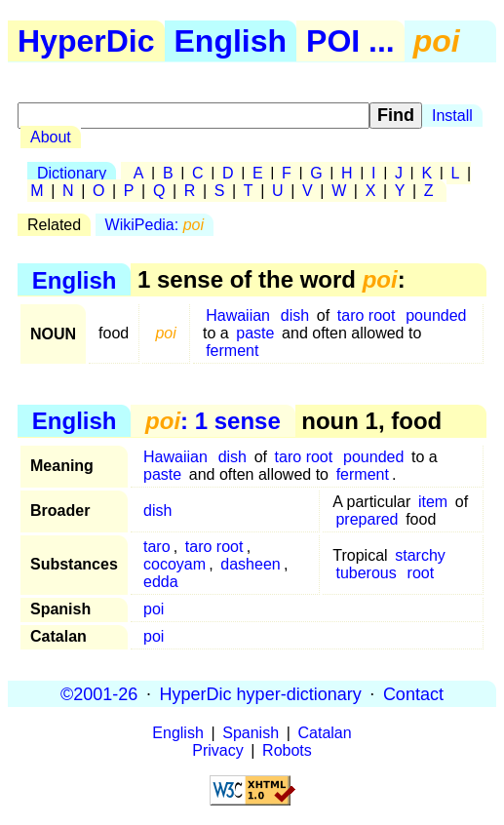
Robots (287, 750)
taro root (367, 315)
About (51, 137)
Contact (413, 693)
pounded (436, 315)
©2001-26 (99, 693)
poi (154, 609)
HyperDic (86, 41)
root (421, 573)
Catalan (325, 733)
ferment (232, 351)
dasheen (250, 564)
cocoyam (174, 564)
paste (255, 333)
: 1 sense (213, 421)
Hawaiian (238, 315)
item (433, 502)
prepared (367, 519)
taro (157, 547)
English (231, 41)
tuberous (366, 573)
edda (161, 582)
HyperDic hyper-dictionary (261, 693)
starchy (420, 555)
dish (295, 315)
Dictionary (72, 173)
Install (452, 116)
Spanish (251, 733)
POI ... (350, 41)
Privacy (217, 750)
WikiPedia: (155, 225)
